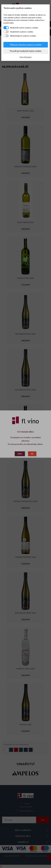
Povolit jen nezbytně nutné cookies (26, 51)
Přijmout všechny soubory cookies (26, 45)
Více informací (26, 57)
